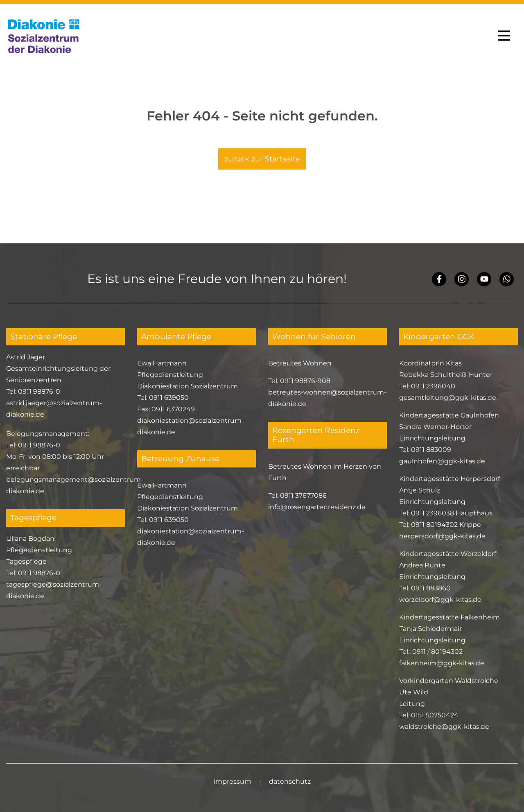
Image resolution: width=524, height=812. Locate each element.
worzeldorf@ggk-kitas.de (440, 600)
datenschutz (290, 781)
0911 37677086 (303, 496)
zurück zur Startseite (262, 159)
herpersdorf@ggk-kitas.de (442, 536)
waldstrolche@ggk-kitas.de (444, 727)
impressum (233, 781)
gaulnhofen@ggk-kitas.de (442, 461)
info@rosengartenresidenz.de (317, 507)
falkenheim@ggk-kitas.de (442, 663)
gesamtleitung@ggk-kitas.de (448, 398)
